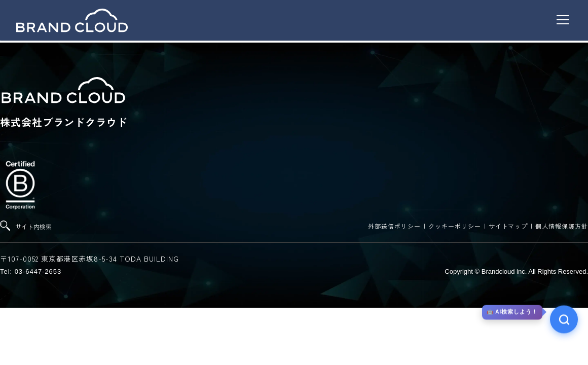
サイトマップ (508, 226)
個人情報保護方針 (562, 226)
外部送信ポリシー (394, 226)
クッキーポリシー (455, 226)
